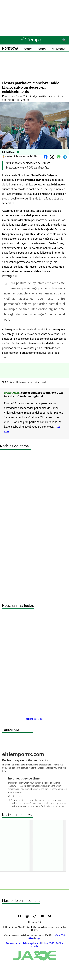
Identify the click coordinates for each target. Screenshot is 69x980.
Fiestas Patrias (34, 382)
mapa (38, 938)
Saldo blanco (20, 382)
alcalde (45, 382)
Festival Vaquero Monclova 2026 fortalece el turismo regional (34, 394)
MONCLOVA (10, 48)
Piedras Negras (59, 49)
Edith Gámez (9, 152)
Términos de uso (14, 943)
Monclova (42, 49)
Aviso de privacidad (32, 943)
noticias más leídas (35, 719)
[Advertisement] (34, 18)
